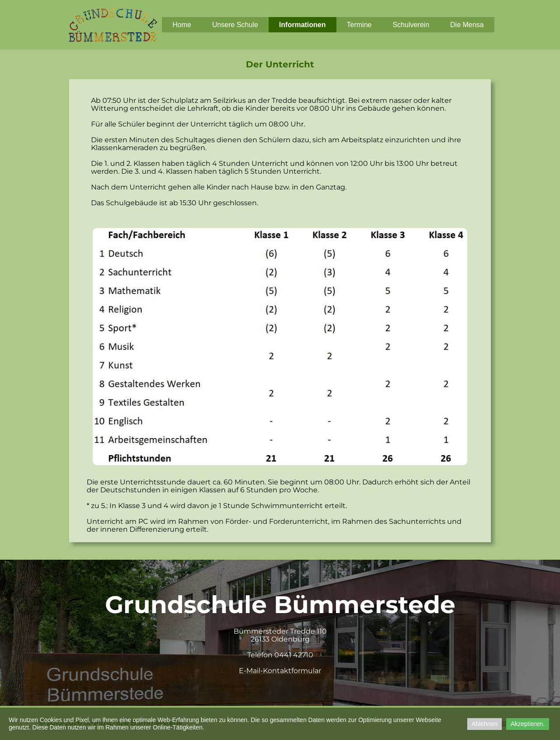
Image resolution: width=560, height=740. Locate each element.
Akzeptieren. (528, 724)
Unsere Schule (235, 25)
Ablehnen (485, 724)
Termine (359, 25)
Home (182, 25)
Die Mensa (467, 25)
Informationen (303, 25)
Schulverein (411, 25)
